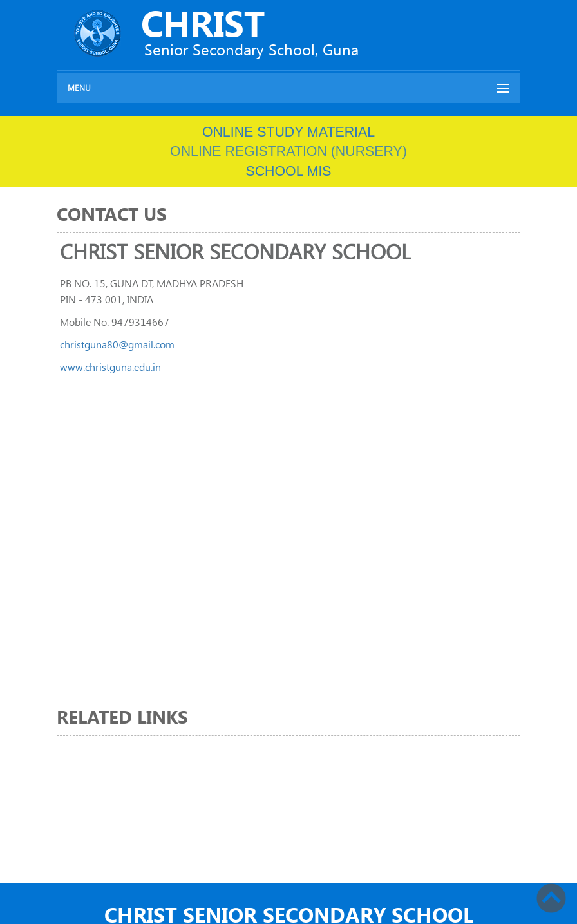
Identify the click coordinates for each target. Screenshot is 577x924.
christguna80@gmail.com (117, 344)
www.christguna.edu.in (110, 367)
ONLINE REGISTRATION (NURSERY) (288, 151)
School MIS (288, 171)
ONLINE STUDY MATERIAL (288, 132)
